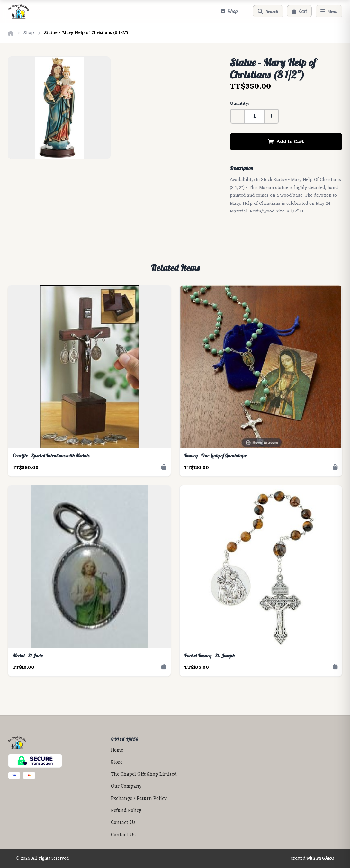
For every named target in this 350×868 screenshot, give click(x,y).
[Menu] (329, 11)
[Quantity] (255, 116)
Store (117, 762)
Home (117, 750)
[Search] (268, 11)
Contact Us (123, 823)
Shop (29, 33)
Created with (313, 859)
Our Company (126, 787)
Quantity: (239, 104)
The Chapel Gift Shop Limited (144, 775)
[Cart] (299, 11)
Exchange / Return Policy (139, 799)
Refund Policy (126, 811)
